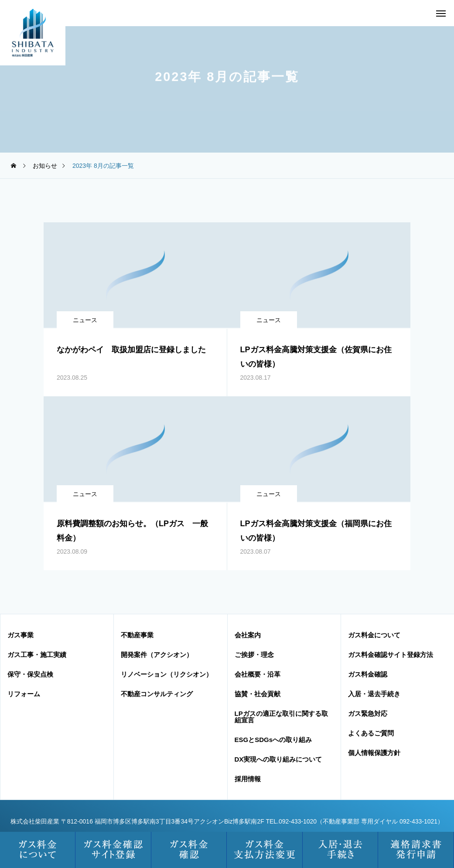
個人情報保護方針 (374, 753)
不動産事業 (137, 635)
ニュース (85, 320)
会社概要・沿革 (258, 674)
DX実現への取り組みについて (278, 759)
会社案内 (248, 635)
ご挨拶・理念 (254, 655)
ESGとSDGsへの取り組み (273, 740)
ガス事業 (20, 635)
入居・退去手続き (374, 694)
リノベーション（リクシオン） (167, 674)
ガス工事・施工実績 (37, 655)
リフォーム (24, 694)
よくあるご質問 (371, 733)
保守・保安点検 (30, 674)
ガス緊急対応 (368, 713)
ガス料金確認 (368, 674)
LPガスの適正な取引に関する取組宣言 (281, 717)
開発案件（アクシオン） (157, 655)
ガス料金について (374, 635)
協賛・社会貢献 (258, 694)
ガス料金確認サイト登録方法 (391, 655)
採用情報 (248, 779)
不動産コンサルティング (157, 694)
